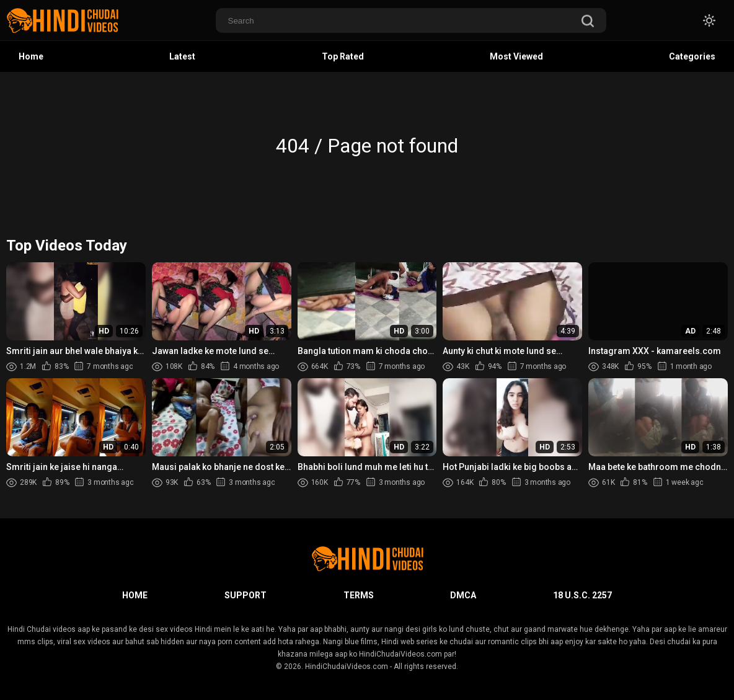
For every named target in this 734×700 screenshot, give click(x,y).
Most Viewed (516, 56)
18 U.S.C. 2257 (582, 595)
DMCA (463, 595)
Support (245, 595)
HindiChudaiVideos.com (347, 667)
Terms (359, 595)
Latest (182, 56)
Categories (692, 56)
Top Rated (343, 56)
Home (31, 56)
